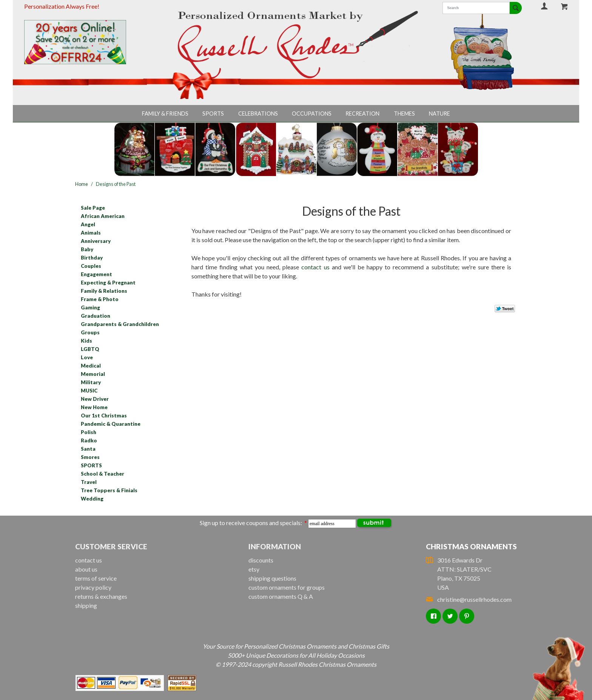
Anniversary (96, 241)
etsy (254, 569)
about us (86, 569)
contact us (315, 267)
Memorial (93, 374)
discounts (261, 560)
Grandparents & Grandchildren (120, 324)
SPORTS (91, 465)
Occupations (312, 114)
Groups (90, 332)
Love (87, 357)
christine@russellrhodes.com (469, 599)
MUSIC (89, 391)
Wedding (92, 499)
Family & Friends (165, 114)
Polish (89, 432)
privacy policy (93, 587)
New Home (94, 407)
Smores (90, 457)
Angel (88, 224)
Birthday (92, 258)
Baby (87, 249)
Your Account (544, 6)
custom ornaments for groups (287, 587)
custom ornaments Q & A (281, 596)
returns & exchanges (101, 596)
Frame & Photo (100, 299)
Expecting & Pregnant (108, 283)
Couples (91, 266)
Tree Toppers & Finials (109, 490)
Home (82, 184)
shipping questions (272, 578)
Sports (213, 114)
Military (91, 382)
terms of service (96, 578)
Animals (91, 233)
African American (103, 216)
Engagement (96, 274)
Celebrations (258, 114)
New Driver (95, 399)
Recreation (362, 114)
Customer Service (111, 546)
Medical (91, 366)
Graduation (96, 316)
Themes (404, 114)
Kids (86, 341)
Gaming (90, 308)
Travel (89, 482)
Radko (89, 440)
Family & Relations (104, 291)
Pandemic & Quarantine (111, 424)
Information (275, 546)
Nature (439, 114)
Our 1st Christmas (104, 416)
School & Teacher (103, 474)
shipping (86, 605)
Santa (88, 449)
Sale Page (93, 208)
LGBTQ (90, 349)
